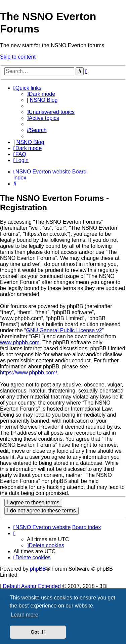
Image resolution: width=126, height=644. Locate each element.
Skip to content (18, 57)
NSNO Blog (44, 100)
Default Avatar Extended (32, 586)
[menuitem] (51, 112)
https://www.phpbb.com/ (29, 373)
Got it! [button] (38, 632)
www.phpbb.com (20, 342)
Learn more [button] (25, 615)
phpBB (38, 569)
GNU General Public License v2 (64, 330)
